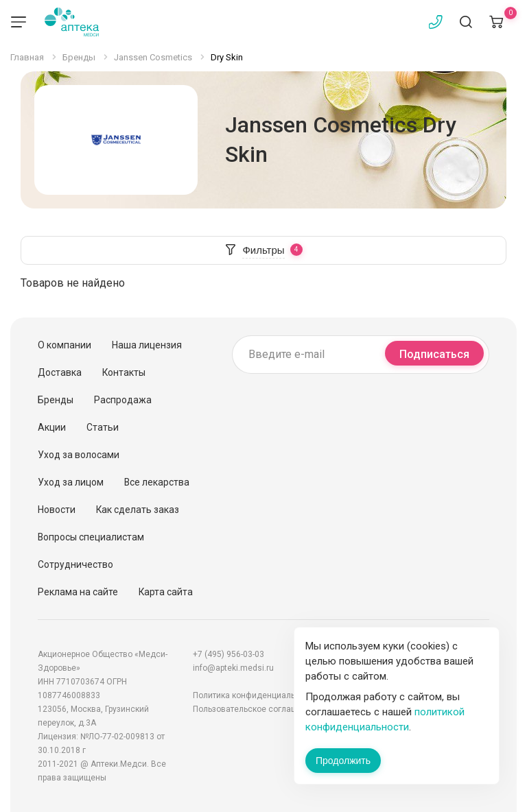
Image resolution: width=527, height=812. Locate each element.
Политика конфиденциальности (255, 695)
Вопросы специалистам (91, 537)
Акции (52, 427)
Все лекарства (157, 482)
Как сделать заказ (138, 510)
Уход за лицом (71, 482)
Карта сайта (166, 592)
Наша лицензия (147, 345)
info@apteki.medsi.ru (233, 668)
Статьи (103, 427)
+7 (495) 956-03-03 (229, 654)
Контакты (124, 372)
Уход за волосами (79, 455)
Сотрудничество (75, 564)
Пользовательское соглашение (255, 709)
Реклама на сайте (78, 592)
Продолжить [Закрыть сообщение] (343, 761)
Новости (57, 510)
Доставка (60, 372)
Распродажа (123, 400)
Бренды (56, 400)
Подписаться (434, 354)
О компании (65, 345)
